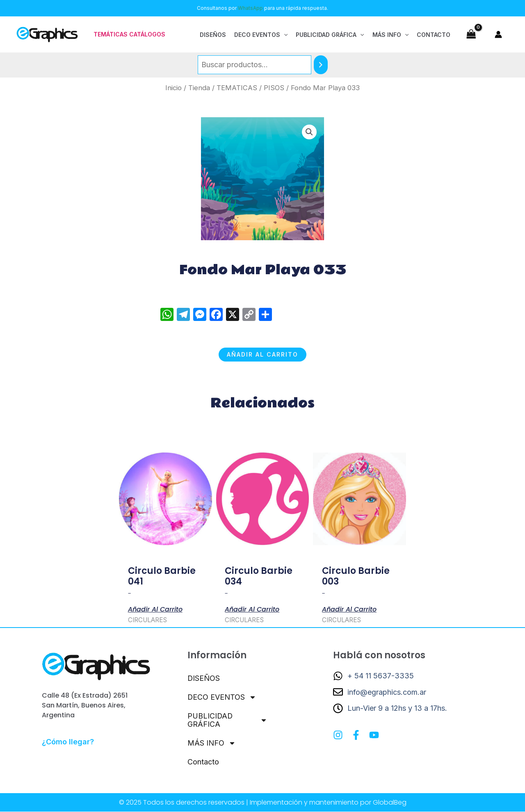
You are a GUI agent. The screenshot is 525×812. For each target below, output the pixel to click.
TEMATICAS (237, 88)
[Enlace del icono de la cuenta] (498, 34)
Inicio (173, 88)
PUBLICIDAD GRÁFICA (227, 720)
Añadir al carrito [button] (155, 609)
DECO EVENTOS (222, 697)
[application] (284, 34)
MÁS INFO (212, 743)
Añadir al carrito (262, 354)
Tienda (199, 88)
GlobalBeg (390, 803)
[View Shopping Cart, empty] (471, 34)
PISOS (274, 88)
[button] (129, 34)
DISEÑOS (204, 678)
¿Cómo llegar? (68, 742)
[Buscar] (321, 65)
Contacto (203, 762)
